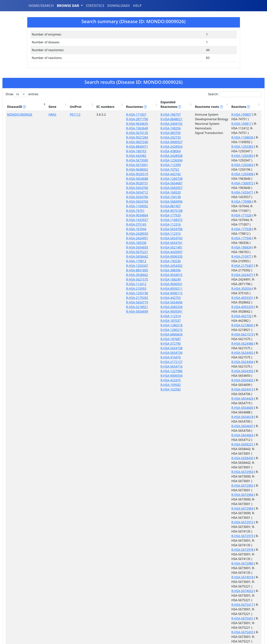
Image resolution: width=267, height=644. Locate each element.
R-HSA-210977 (205, 188)
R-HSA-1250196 (103, 293)
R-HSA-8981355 (205, 463)
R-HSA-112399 (129, 165)
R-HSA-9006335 (130, 257)
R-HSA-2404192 (130, 124)
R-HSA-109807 (205, 115)
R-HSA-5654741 (130, 243)
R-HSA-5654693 (103, 247)
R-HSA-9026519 (103, 174)
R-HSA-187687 (129, 339)
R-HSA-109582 (129, 385)
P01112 (55, 115)
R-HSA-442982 (102, 156)
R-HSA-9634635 (103, 124)
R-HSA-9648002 (103, 169)
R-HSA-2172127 (130, 362)
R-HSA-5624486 (205, 234)
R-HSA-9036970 (205, 481)
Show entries (22, 94)
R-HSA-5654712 (103, 192)
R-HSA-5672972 (205, 334)
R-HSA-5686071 (205, 417)
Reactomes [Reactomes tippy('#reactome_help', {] (101, 104)
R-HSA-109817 (205, 119)
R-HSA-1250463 (205, 137)
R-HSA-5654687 (130, 183)
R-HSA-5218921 (103, 307)
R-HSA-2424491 (103, 238)
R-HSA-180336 (102, 243)
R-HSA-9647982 (205, 531)
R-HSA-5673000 (103, 160)
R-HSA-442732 (205, 220)
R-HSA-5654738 (130, 348)
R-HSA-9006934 (130, 376)
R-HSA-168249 (129, 279)
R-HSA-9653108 (205, 577)
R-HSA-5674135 (103, 133)
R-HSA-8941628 (205, 454)
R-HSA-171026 (205, 165)
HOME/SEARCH (41, 6)
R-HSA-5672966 (205, 316)
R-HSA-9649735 (205, 568)
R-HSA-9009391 (130, 312)
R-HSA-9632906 (205, 490)
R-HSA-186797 (129, 115)
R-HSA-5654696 (130, 302)
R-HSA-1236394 (130, 160)
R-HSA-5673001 (103, 165)
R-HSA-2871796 (103, 119)
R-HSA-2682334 (130, 307)
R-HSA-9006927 (130, 142)
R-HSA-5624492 (205, 238)
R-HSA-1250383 (205, 128)
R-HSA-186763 (102, 151)
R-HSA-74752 (128, 169)
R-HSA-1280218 (130, 325)
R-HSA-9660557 (205, 628)
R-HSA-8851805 (103, 270)
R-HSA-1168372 (130, 220)
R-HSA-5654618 (205, 270)
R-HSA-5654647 (205, 275)
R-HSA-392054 (205, 206)
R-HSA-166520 (129, 192)
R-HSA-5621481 (130, 247)
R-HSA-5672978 (205, 353)
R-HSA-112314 (129, 316)
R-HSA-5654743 (130, 238)
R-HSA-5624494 (205, 243)
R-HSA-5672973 (205, 344)
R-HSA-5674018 (205, 371)
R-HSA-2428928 (130, 156)
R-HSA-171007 (102, 115)
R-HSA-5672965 (205, 312)
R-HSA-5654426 (205, 261)
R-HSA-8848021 (130, 119)
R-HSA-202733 (129, 137)
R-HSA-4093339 (205, 215)
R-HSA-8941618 (205, 444)
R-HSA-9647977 (205, 504)
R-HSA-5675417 (205, 389)
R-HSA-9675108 (130, 211)
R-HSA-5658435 (205, 293)
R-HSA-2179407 (205, 192)
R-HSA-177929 (129, 215)
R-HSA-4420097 (130, 252)
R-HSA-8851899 (205, 435)
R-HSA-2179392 (103, 298)
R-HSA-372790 (129, 344)
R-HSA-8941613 (205, 440)
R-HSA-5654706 (103, 197)
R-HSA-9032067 (205, 476)
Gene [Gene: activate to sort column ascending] (39, 107)
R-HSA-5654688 (103, 179)
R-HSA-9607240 (103, 142)
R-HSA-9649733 (205, 559)
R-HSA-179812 (102, 261)
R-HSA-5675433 (205, 408)
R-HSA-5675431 (205, 399)
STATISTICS (95, 6)
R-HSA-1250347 (103, 266)
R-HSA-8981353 (205, 458)
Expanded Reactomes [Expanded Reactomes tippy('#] (135, 104)
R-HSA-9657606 (205, 605)
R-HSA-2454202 (130, 266)
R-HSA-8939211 (130, 289)
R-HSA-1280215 (130, 330)
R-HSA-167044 (102, 229)
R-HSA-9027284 (103, 137)
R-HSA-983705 (129, 133)
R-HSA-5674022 (205, 380)
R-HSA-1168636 (205, 124)
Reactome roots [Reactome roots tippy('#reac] (173, 107)
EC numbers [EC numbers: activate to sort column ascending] (75, 104)
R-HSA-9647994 (205, 541)
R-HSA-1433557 (103, 220)
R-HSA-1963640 (103, 128)
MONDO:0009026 (20, 115)
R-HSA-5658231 (205, 284)
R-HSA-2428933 (103, 234)
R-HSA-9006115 (130, 293)
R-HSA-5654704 (103, 202)
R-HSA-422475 (129, 380)
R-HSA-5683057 (130, 188)
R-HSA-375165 (102, 224)
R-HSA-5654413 (205, 257)
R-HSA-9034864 (103, 215)
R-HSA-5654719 (103, 302)
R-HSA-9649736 (205, 573)
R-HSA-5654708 (130, 229)
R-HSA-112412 (102, 284)
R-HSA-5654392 (205, 247)
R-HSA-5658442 (103, 257)
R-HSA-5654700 (103, 188)
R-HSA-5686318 (205, 421)
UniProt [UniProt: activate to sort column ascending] (56, 107)
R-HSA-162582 (129, 389)
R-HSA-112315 (129, 234)
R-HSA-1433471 (205, 151)
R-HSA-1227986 (130, 371)
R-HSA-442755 (129, 298)
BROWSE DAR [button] (69, 6)
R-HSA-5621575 (103, 279)
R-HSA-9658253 (205, 623)
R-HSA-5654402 (205, 252)
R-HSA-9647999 (205, 550)
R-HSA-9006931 (130, 284)
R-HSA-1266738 (130, 179)
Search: (235, 94)
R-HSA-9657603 (205, 596)
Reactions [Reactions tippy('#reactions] (204, 107)
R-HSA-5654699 (103, 312)
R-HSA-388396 (129, 270)
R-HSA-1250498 (205, 142)
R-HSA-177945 (205, 179)
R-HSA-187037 (129, 321)
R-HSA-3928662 (103, 275)
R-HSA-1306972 (205, 147)
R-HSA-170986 (205, 156)
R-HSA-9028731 (103, 183)
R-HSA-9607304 (205, 486)
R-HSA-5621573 (205, 229)
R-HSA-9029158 (205, 472)
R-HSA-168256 (129, 128)
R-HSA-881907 (129, 206)
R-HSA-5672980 (205, 362)
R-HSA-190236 (129, 261)
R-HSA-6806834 (130, 334)
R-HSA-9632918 (205, 499)
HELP (137, 6)
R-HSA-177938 (205, 174)
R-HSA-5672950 (205, 302)
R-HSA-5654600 (205, 266)
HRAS (39, 115)
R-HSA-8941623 (205, 449)
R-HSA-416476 (129, 357)
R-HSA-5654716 (130, 366)
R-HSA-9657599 (205, 586)
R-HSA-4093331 (205, 211)
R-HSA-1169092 (103, 206)
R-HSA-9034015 (130, 275)
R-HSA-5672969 (205, 325)
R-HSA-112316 (129, 224)
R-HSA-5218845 (205, 224)
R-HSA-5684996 (130, 202)
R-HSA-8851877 (205, 431)
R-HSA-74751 (101, 211)
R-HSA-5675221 (103, 252)
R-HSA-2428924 (130, 147)
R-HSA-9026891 (205, 467)
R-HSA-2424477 (205, 197)
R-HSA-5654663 (205, 279)
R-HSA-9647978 (205, 513)
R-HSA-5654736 (130, 353)
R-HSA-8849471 (103, 147)
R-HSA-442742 (129, 174)
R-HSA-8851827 (205, 426)
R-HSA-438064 (129, 151)
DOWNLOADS (119, 6)
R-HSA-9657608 (205, 614)
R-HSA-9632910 (205, 495)
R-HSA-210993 (102, 289)
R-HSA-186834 (205, 183)
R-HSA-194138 (129, 197)
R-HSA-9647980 (205, 522)
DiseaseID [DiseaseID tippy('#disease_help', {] (17, 107)
